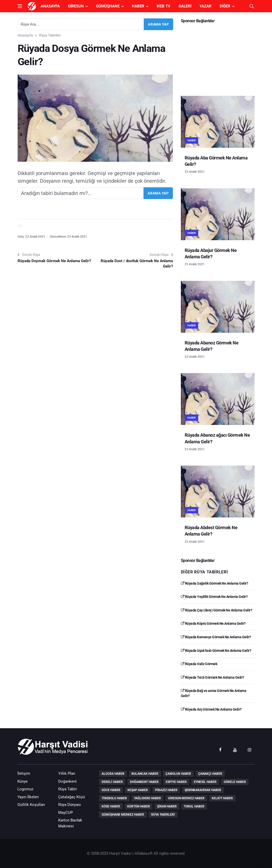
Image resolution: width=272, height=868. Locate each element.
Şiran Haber (167, 806)
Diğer (225, 6)
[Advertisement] (218, 58)
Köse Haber (111, 806)
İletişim (24, 773)
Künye (22, 781)
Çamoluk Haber (178, 774)
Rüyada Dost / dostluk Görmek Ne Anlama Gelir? (137, 264)
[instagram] (250, 749)
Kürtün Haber (139, 806)
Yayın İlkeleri (28, 797)
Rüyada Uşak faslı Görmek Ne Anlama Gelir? (216, 651)
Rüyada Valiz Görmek (199, 664)
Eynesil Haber (205, 782)
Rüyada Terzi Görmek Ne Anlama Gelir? (212, 677)
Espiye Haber (176, 782)
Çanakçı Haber (210, 774)
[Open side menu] (20, 6)
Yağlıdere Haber (147, 798)
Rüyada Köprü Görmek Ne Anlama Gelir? (213, 623)
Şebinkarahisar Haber (203, 790)
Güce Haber (111, 790)
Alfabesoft (144, 853)
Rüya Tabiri (68, 789)
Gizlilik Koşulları (31, 805)
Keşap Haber (138, 790)
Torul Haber (194, 806)
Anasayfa (50, 6)
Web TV (163, 6)
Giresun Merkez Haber (186, 798)
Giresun (76, 6)
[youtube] (235, 749)
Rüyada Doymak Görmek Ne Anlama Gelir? (54, 261)
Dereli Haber (112, 782)
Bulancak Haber (145, 774)
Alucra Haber (113, 774)
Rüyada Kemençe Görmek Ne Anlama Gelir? (216, 637)
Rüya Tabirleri (50, 35)
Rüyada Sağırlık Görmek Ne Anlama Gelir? (215, 583)
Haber (138, 6)
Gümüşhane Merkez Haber (123, 815)
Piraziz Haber (166, 790)
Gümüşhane (108, 6)
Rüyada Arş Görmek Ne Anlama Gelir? (211, 709)
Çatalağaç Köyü (72, 797)
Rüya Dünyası (70, 805)
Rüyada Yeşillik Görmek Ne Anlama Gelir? (214, 597)
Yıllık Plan (67, 773)
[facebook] (220, 749)
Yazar (205, 6)
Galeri (185, 6)
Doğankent (67, 781)
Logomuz (25, 789)
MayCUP (66, 813)
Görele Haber (235, 782)
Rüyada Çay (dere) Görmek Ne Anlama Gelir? (217, 610)
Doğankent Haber (144, 782)
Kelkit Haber (222, 798)
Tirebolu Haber (114, 798)
